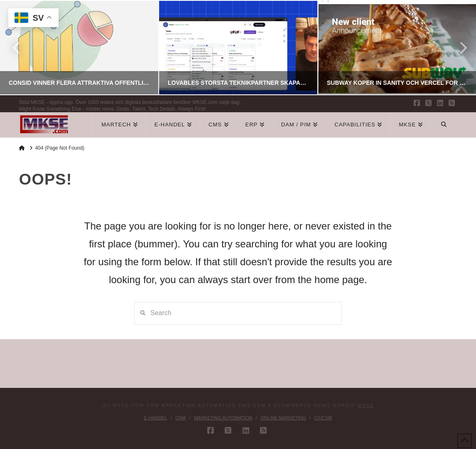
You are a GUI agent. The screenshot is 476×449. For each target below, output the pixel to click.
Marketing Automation (223, 418)
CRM (180, 418)
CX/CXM (323, 418)
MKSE (366, 405)
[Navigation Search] (444, 125)
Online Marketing (283, 418)
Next (459, 48)
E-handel (156, 418)
